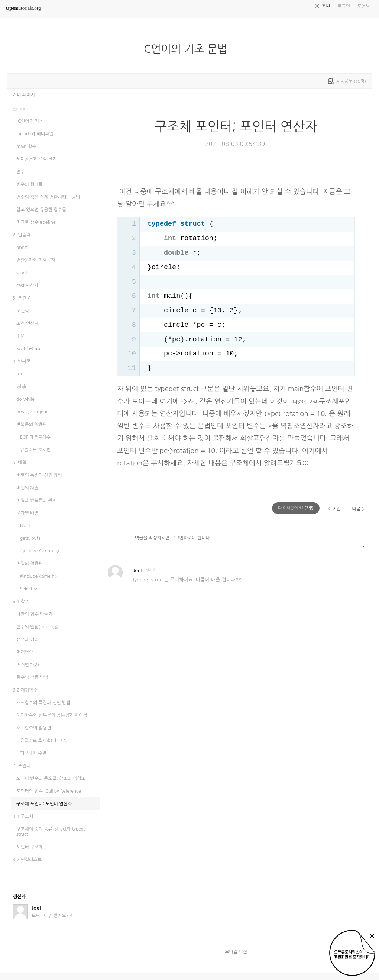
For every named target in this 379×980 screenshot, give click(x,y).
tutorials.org (23, 8)
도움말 (364, 6)
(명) (296, 508)
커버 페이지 (24, 95)
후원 (326, 6)
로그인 (344, 6)
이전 (336, 509)
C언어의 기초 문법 (189, 49)
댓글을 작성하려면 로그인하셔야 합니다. (249, 540)
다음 (356, 509)
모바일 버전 (236, 952)
